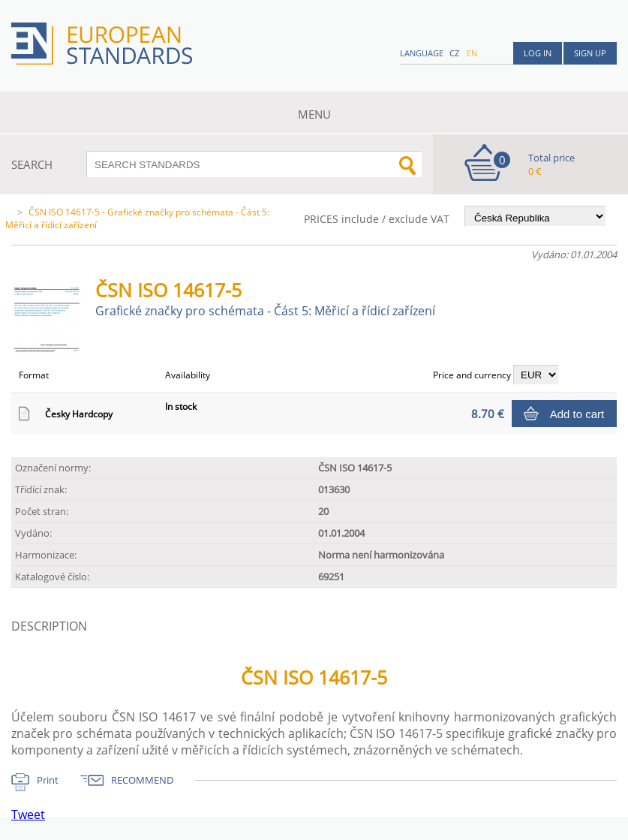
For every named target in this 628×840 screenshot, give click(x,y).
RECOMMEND (142, 780)
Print (48, 780)
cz (454, 53)
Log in (538, 53)
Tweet (28, 814)
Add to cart (577, 414)
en (472, 53)
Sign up (590, 53)
